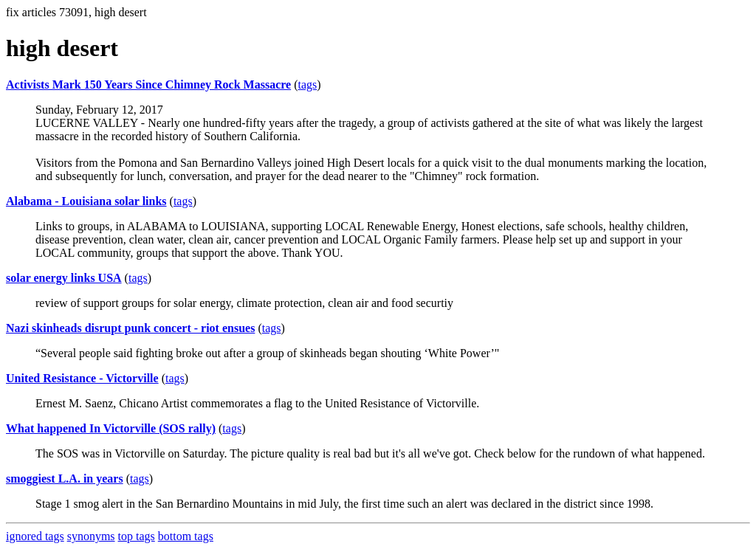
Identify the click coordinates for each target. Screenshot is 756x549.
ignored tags (35, 536)
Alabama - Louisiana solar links (86, 201)
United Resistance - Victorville (82, 378)
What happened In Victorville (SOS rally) (111, 428)
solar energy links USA (64, 278)
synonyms (91, 536)
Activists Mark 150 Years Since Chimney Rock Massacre (148, 84)
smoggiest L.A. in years (65, 479)
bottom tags (186, 536)
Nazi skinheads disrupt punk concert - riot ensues (130, 328)
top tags (137, 536)
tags (308, 84)
